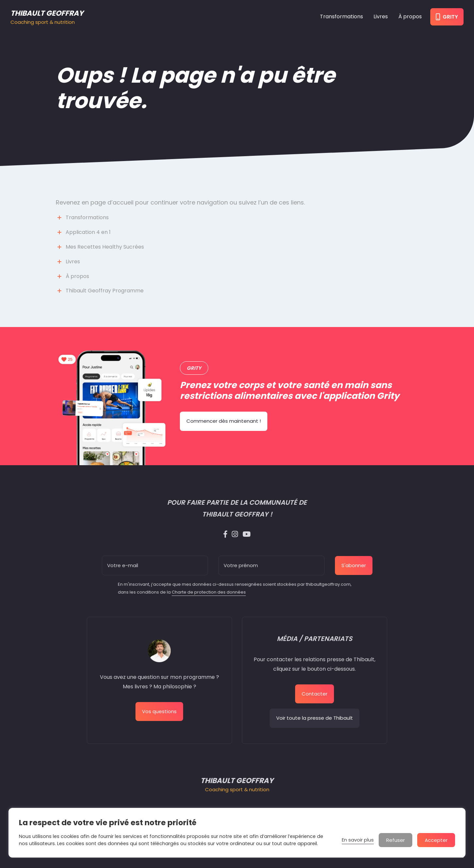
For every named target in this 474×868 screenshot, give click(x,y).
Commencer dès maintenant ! (224, 421)
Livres (381, 16)
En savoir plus (358, 840)
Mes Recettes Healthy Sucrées (105, 247)
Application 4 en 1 (88, 232)
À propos (410, 16)
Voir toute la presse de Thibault (315, 718)
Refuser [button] (395, 840)
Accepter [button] (436, 840)
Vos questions (159, 711)
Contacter (315, 694)
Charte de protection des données (209, 592)
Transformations (341, 16)
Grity (447, 17)
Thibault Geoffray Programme (105, 291)
